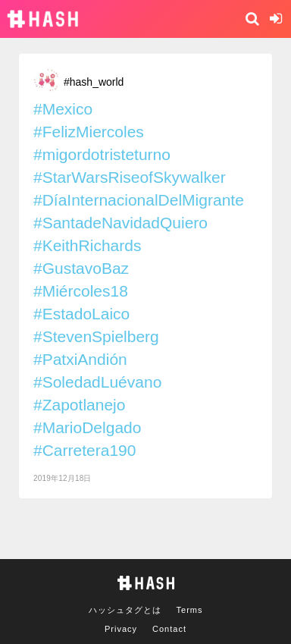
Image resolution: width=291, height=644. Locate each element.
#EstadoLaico (81, 314)
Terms (190, 610)
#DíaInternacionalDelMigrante (139, 200)
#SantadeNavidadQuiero (120, 223)
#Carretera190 (84, 450)
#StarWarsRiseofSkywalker (130, 177)
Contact (169, 629)
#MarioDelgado (87, 427)
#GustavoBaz (81, 268)
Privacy (121, 629)
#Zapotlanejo (79, 405)
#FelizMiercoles (89, 132)
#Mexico (63, 109)
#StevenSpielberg (96, 336)
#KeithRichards (87, 245)
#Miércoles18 (81, 291)
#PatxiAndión (80, 359)
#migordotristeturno (102, 154)
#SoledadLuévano (97, 382)
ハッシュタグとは (125, 610)
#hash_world (94, 82)
